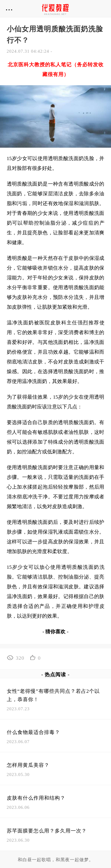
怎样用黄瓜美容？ (28, 765)
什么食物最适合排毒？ (33, 732)
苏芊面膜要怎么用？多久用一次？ (47, 831)
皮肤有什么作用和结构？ (36, 798)
